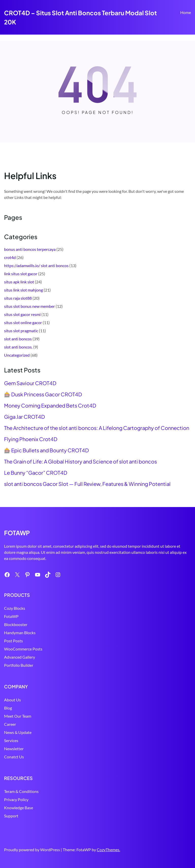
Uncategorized (17, 355)
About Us (12, 700)
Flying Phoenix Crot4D (31, 439)
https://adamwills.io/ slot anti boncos (36, 265)
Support (11, 816)
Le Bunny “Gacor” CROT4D (36, 473)
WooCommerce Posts (23, 649)
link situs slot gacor (21, 274)
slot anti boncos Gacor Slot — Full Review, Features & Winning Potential (87, 484)
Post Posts (13, 641)
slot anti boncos (18, 339)
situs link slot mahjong (23, 290)
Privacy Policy (16, 799)
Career (10, 724)
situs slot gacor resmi (22, 314)
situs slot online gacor (23, 322)
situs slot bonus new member (29, 306)
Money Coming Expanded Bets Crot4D (50, 406)
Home (186, 12)
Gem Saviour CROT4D (30, 383)
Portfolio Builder (19, 665)
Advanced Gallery (20, 657)
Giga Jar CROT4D (25, 417)
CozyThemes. (108, 850)
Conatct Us (14, 757)
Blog (8, 708)
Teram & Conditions (21, 791)
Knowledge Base (19, 808)
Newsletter (14, 749)
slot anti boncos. (18, 347)
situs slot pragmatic (21, 331)
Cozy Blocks (15, 608)
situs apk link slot (19, 282)
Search (189, 27)
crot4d (10, 257)
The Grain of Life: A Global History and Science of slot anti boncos (80, 461)
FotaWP (11, 616)
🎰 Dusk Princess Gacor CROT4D (43, 394)
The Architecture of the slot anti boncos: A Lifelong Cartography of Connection (97, 428)
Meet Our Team (18, 716)
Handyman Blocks (20, 633)
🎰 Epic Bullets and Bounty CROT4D (46, 450)
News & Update (18, 732)
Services (11, 740)
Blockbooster (16, 624)
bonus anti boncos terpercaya (30, 249)
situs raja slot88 (18, 298)
